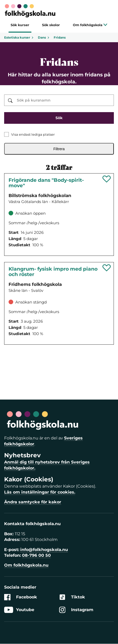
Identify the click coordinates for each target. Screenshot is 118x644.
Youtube (19, 610)
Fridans (60, 37)
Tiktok (72, 597)
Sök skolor (51, 25)
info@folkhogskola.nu (44, 550)
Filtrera (59, 149)
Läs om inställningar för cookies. (40, 492)
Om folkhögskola (90, 25)
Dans (44, 37)
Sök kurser (20, 25)
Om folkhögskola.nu (26, 565)
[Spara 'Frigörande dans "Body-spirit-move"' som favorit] (107, 179)
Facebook (21, 597)
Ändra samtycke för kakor (33, 502)
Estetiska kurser (19, 37)
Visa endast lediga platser (33, 134)
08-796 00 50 (36, 555)
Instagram (76, 610)
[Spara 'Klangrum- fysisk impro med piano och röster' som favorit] (107, 268)
